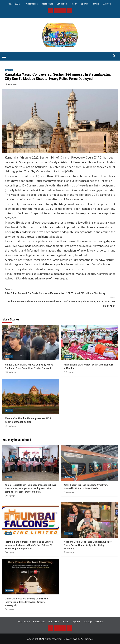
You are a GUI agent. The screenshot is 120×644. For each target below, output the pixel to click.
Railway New (69, 477)
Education (62, 4)
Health (74, 4)
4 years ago (12, 84)
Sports (84, 4)
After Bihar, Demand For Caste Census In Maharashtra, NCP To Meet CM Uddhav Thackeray (60, 291)
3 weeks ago (70, 372)
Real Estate (47, 4)
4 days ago (11, 496)
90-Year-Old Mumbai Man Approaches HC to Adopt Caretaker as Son (29, 420)
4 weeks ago (12, 426)
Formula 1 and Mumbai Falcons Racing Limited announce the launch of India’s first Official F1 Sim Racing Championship (29, 545)
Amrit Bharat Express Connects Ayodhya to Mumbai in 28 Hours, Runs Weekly (86, 487)
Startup (95, 4)
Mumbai (9, 70)
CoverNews (70, 639)
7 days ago (11, 609)
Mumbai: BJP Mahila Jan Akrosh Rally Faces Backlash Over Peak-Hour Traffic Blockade (29, 366)
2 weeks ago (12, 372)
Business (10, 591)
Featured (68, 534)
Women (107, 4)
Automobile (32, 4)
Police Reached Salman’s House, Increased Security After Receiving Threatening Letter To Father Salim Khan (60, 301)
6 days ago (11, 552)
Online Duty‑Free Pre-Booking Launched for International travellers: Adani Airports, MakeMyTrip (27, 602)
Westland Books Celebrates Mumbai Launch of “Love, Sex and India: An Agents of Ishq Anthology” (88, 545)
